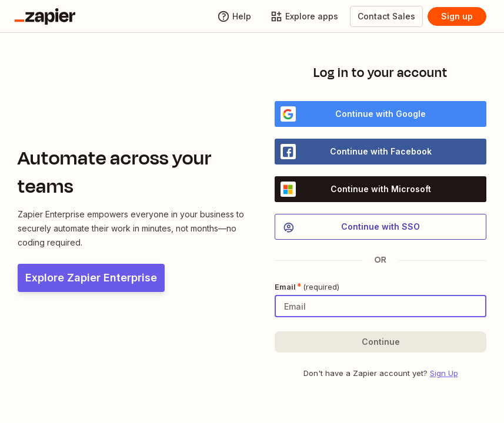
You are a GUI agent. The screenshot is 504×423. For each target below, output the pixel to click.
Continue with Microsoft (356, 189)
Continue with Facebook (356, 152)
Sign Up (444, 373)
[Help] (234, 16)
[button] (380, 342)
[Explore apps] (304, 16)
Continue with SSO (351, 227)
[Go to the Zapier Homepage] (45, 16)
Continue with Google (353, 114)
